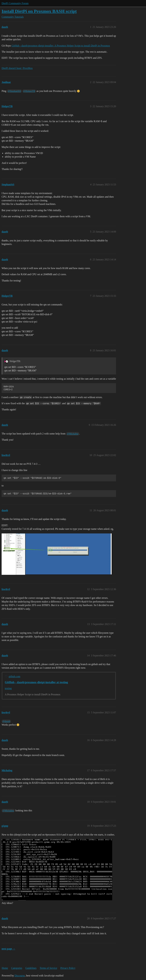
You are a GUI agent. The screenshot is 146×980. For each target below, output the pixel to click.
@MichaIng (73, 434)
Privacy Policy (68, 968)
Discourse (20, 976)
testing (8, 688)
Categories (17, 968)
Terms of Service (48, 968)
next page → (8, 949)
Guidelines (31, 968)
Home (5, 968)
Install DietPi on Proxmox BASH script (39, 11)
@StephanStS (14, 91)
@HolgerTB (29, 91)
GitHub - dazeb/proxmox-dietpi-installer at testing (36, 682)
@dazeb (6, 721)
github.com (14, 676)
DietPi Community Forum (15, 3)
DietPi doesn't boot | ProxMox (17, 68)
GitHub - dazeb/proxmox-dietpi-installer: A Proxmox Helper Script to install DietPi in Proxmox (61, 46)
